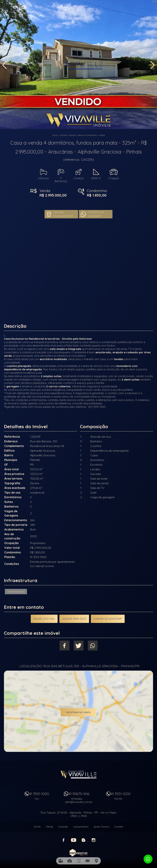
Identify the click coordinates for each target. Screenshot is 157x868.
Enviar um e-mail (44, 619)
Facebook (64, 646)
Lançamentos (81, 827)
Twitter (79, 646)
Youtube (73, 840)
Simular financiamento (63, 214)
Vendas (63, 135)
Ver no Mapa (108, 813)
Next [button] (153, 65)
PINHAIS (72, 135)
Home (37, 827)
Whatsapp (93, 646)
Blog (84, 840)
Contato (119, 827)
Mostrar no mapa (78, 712)
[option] (78, 64)
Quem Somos (101, 827)
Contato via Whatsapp (96, 214)
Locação (63, 827)
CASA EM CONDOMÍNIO (87, 135)
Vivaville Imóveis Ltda (78, 774)
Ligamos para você (74, 619)
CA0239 (102, 135)
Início (55, 135)
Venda (50, 827)
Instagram (94, 840)
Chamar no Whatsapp (108, 619)
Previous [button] (4, 65)
